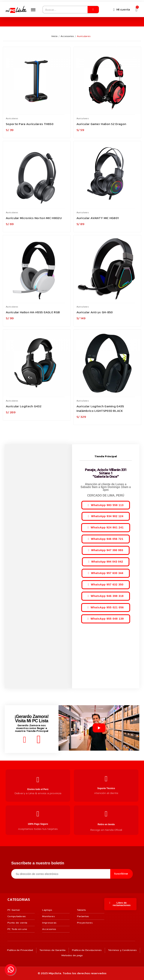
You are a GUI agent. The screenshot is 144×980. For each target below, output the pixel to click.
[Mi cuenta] (122, 10)
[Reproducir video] (99, 728)
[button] (106, 505)
